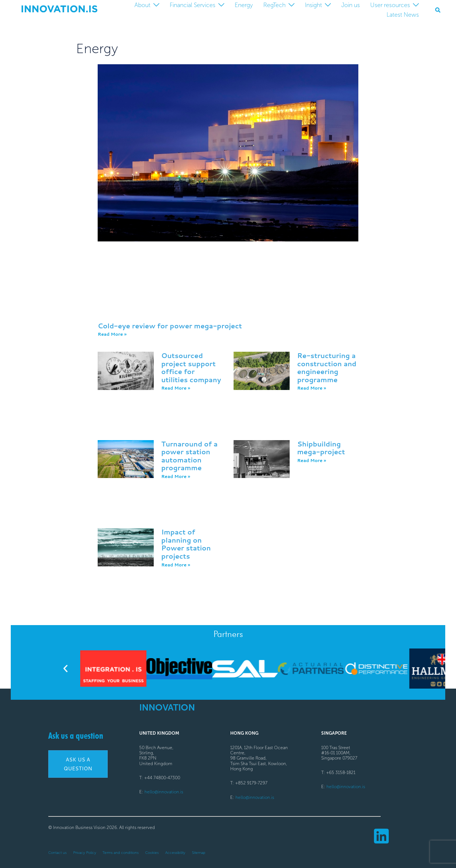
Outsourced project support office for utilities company (191, 368)
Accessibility (175, 853)
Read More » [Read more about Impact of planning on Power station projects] (176, 565)
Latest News (403, 15)
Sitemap (199, 853)
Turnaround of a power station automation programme (189, 456)
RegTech (274, 5)
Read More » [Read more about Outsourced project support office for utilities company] (176, 388)
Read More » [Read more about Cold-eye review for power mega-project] (112, 334)
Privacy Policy (85, 853)
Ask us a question (76, 736)
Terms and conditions (120, 853)
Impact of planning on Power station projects (186, 544)
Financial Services (193, 5)
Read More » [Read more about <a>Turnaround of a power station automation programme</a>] (176, 476)
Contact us (57, 853)
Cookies (152, 853)
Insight (313, 5)
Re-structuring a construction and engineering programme (327, 368)
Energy (244, 5)
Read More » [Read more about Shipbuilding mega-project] (312, 460)
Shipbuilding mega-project (321, 448)
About (142, 5)
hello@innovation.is (164, 792)
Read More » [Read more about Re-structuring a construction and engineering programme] (312, 388)
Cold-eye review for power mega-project (170, 326)
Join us (351, 5)
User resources (390, 5)
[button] (438, 10)
